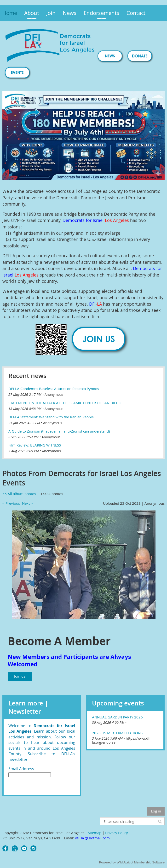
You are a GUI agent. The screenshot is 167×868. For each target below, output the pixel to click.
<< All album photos (19, 494)
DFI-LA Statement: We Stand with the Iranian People (51, 417)
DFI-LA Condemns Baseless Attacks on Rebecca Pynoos (54, 389)
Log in (156, 811)
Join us (20, 676)
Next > (27, 503)
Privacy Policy (117, 833)
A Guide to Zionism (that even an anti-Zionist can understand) (59, 431)
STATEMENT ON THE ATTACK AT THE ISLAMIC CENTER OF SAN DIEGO (65, 403)
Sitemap (95, 833)
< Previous (11, 503)
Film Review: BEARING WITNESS (35, 445)
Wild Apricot (125, 862)
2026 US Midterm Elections (117, 733)
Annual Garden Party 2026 (117, 717)
